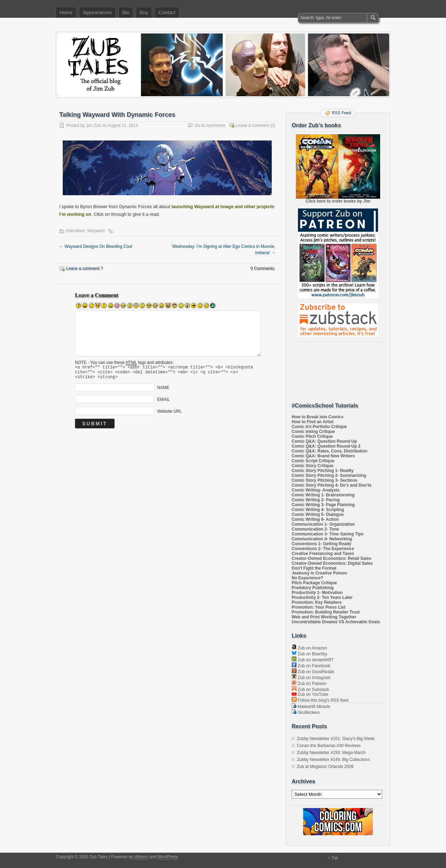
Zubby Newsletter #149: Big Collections (333, 760)
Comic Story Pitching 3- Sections (325, 480)
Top (335, 858)
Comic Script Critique (313, 461)
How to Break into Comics (318, 417)
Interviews (76, 231)
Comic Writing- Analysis (316, 490)
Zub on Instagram (311, 678)
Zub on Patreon (309, 684)
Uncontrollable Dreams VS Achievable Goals (336, 622)
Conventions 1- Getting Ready (321, 544)
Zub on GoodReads (313, 672)
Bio (126, 13)
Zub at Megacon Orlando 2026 (325, 767)
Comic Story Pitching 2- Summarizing (329, 475)
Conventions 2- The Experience (323, 549)
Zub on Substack (310, 690)
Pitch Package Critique (314, 583)
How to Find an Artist (313, 422)
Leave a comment (252, 125)
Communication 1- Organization (323, 524)
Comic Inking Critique (313, 432)
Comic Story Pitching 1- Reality (323, 471)
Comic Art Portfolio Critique (319, 427)
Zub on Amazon (309, 648)
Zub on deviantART (313, 660)
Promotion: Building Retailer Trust (326, 612)
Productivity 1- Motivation (317, 593)
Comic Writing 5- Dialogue (318, 515)
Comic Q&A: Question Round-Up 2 (326, 446)
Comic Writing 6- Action (315, 519)
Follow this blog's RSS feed (320, 700)
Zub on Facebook (311, 666)
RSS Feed (341, 113)
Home (66, 13)
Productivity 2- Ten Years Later (322, 597)
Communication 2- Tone (315, 529)
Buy (144, 13)
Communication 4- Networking (322, 539)
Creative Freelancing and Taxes (323, 554)
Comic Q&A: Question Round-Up (324, 441)
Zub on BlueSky (309, 654)
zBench (141, 857)
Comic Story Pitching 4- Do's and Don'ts (332, 485)
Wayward (96, 231)
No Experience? (307, 578)
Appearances (97, 13)
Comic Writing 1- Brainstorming (323, 495)
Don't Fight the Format (314, 568)
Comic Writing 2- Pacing (316, 500)
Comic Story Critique (312, 466)
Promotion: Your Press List (318, 607)
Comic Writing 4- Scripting (318, 510)
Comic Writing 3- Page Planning (323, 505)
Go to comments (210, 125)
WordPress (168, 857)
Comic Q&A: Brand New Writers (323, 456)
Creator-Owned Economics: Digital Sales (332, 563)
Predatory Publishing (313, 588)
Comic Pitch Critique (312, 436)
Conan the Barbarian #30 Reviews (329, 746)
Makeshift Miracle (311, 707)
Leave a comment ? (84, 268)
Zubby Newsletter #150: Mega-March (331, 753)
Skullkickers (306, 713)
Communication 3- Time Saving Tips (328, 534)
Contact (167, 13)
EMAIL (163, 403)
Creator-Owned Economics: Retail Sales (332, 558)
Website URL (169, 414)
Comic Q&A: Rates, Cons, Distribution (329, 451)
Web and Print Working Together (324, 617)
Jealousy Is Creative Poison (319, 573)
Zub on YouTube (310, 694)
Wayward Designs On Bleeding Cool (96, 246)
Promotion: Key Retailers (317, 602)
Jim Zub (94, 125)
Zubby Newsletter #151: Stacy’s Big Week (336, 739)
